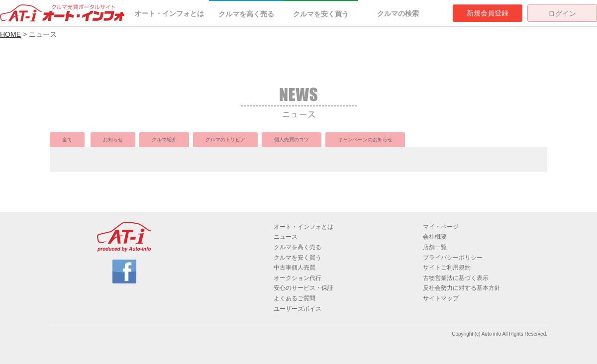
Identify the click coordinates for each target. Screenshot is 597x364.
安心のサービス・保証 (303, 288)
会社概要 (435, 237)
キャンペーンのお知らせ (365, 139)
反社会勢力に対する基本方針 (462, 288)
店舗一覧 (435, 247)
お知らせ (113, 139)
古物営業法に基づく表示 (456, 278)
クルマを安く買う (321, 14)
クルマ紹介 (164, 139)
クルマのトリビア (225, 139)
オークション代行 (298, 278)
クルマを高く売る (246, 14)
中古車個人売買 (295, 268)
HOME (10, 34)
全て (67, 139)
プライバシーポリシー (453, 258)
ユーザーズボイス (298, 309)
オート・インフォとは (169, 13)
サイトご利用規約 (447, 268)
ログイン (562, 13)
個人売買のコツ (292, 139)
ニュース (286, 237)
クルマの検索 (398, 13)
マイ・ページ (441, 227)
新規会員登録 (488, 13)
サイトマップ (441, 298)
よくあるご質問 (295, 298)
